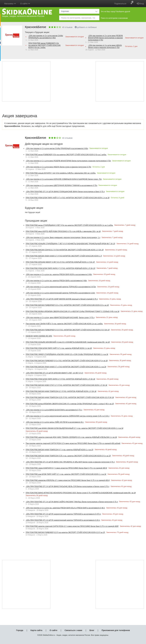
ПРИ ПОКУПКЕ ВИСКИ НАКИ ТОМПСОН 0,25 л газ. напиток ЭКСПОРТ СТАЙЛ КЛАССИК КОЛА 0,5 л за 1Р (68, 456)
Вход (140, 4)
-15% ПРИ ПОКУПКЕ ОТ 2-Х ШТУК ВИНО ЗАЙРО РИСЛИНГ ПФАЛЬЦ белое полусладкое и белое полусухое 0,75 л (72, 502)
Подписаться (120, 4)
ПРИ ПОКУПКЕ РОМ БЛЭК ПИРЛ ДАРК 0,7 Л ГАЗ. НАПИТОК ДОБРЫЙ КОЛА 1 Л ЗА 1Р (60, 268)
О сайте (53, 630)
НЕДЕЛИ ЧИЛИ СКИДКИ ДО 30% (39, 336)
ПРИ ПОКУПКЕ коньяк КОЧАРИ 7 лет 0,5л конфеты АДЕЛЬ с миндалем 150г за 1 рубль (61, 173)
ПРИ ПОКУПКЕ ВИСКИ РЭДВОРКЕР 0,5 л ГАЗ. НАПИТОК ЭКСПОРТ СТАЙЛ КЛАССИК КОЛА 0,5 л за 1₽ (67, 305)
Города (20, 630)
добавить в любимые (86, 27)
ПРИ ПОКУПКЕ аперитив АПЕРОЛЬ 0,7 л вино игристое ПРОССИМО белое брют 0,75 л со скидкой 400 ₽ (68, 480)
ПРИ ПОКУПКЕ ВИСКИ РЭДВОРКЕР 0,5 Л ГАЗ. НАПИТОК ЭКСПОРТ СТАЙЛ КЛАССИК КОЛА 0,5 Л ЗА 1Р (68, 330)
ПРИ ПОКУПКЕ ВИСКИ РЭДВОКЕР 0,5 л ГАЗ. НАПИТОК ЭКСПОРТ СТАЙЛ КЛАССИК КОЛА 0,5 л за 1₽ (67, 361)
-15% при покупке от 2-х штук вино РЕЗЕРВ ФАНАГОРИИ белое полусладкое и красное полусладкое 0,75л (105, 38)
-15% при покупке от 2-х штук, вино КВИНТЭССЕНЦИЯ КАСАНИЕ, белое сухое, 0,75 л (60, 318)
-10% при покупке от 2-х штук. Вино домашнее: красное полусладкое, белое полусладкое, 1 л (63, 238)
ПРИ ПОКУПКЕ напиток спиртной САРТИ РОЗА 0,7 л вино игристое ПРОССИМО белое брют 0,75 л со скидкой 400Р (72, 526)
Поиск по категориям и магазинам (114, 18)
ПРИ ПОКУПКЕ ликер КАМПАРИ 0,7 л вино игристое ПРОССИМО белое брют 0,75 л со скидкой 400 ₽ (66, 468)
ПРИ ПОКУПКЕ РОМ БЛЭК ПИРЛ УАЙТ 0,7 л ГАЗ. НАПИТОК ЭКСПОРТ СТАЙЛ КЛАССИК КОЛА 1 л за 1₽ (68, 198)
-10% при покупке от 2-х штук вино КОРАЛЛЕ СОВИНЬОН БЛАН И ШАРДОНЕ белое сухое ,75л (64, 179)
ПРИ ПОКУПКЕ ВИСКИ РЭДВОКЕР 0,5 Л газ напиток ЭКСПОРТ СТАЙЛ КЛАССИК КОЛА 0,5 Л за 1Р (65, 532)
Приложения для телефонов (116, 630)
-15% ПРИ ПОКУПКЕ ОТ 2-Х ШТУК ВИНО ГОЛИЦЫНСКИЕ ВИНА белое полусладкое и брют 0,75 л (65, 192)
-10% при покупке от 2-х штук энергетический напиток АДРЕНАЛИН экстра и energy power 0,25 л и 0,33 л (68, 416)
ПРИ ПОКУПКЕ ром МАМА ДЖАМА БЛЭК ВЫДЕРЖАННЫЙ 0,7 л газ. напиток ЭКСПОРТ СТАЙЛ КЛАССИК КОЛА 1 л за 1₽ (74, 428)
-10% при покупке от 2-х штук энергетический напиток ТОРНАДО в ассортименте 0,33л (60, 293)
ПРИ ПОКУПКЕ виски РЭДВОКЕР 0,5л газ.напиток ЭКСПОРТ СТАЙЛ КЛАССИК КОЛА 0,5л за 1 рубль (44, 45)
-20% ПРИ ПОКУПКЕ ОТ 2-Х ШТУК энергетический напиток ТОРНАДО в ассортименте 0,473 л (63, 514)
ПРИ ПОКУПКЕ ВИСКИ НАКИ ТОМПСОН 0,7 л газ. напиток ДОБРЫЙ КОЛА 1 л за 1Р (60, 450)
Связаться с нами (73, 630)
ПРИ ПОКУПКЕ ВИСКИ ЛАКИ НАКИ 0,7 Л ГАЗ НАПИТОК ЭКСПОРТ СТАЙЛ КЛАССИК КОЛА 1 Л (64, 256)
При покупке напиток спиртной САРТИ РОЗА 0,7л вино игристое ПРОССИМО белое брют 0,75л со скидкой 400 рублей (73, 443)
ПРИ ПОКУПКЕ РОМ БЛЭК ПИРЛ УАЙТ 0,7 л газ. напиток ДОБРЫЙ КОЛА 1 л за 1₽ (59, 348)
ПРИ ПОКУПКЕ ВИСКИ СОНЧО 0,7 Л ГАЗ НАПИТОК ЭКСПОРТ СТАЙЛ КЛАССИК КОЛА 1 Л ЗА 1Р (65, 250)
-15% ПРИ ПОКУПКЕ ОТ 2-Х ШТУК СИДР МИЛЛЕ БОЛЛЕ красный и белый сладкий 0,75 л (62, 299)
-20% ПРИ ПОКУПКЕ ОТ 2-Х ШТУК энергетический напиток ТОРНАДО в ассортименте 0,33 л (63, 520)
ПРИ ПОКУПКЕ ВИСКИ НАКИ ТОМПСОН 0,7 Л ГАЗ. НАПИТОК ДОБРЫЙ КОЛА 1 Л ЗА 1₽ (61, 391)
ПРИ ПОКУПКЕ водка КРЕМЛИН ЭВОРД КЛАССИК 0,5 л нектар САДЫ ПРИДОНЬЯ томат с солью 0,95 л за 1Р (70, 404)
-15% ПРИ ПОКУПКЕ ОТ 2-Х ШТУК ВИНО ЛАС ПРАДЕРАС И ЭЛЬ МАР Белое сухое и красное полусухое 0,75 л (70, 462)
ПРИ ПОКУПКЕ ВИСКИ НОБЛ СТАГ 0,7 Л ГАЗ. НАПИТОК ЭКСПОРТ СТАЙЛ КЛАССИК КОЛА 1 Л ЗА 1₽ (66, 385)
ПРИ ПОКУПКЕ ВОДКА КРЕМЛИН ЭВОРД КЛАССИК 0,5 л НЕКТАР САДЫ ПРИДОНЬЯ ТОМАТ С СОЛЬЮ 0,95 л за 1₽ (73, 311)
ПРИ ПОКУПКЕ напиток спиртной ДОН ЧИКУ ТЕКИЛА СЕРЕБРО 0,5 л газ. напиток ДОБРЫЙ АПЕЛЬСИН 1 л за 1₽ (71, 437)
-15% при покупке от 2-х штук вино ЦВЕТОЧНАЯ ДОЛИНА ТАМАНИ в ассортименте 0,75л (61, 185)
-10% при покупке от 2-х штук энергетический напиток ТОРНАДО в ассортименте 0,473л (61, 287)
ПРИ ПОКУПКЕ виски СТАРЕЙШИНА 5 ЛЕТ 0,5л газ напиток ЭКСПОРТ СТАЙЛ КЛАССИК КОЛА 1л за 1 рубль (69, 225)
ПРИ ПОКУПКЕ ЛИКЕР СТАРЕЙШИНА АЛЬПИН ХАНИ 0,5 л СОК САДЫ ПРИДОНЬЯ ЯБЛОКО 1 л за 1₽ (67, 354)
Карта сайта (36, 630)
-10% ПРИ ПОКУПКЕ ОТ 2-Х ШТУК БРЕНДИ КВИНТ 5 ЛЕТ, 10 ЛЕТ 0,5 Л (54, 373)
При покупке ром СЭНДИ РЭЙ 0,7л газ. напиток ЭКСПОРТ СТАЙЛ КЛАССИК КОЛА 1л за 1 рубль (64, 324)
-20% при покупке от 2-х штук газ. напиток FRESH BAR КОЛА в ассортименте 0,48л (59, 274)
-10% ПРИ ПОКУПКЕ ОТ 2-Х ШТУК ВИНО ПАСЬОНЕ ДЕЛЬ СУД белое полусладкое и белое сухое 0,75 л (67, 486)
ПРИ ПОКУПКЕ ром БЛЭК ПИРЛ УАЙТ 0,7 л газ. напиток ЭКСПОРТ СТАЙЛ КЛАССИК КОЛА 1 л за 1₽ (66, 474)
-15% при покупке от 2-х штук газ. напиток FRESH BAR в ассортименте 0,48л (56, 281)
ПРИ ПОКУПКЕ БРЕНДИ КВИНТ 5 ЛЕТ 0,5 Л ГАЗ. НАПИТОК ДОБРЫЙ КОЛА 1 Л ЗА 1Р (60, 262)
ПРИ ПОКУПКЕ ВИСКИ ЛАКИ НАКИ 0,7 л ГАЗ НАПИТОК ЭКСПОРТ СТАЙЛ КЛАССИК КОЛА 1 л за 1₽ (66, 367)
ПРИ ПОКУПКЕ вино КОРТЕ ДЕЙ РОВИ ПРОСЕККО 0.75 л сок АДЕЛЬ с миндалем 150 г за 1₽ (63, 231)
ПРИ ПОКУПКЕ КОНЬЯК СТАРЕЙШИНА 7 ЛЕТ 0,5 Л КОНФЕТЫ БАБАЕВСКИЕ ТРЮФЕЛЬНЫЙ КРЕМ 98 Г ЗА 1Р (70, 244)
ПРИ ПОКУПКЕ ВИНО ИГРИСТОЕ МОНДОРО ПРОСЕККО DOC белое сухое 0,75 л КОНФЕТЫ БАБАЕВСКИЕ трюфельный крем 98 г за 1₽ (81, 493)
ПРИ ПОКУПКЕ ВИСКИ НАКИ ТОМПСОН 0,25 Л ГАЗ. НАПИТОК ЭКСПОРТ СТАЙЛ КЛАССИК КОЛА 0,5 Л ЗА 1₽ (70, 397)
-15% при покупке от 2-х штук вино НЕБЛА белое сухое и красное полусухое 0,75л (105, 46)
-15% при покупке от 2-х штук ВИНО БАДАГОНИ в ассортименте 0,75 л (54, 410)
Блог (92, 630)
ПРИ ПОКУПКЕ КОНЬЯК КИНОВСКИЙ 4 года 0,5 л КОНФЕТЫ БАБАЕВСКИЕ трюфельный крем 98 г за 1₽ (68, 342)
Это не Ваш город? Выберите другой (115, 12)
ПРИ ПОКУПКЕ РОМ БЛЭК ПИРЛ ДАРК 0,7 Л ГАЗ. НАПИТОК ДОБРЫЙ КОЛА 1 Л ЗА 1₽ (60, 379)
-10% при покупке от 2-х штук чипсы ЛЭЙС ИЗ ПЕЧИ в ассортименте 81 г (55, 422)
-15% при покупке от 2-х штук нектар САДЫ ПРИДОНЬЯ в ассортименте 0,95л (46, 37)
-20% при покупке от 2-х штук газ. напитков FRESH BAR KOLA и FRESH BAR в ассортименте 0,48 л (65, 508)
